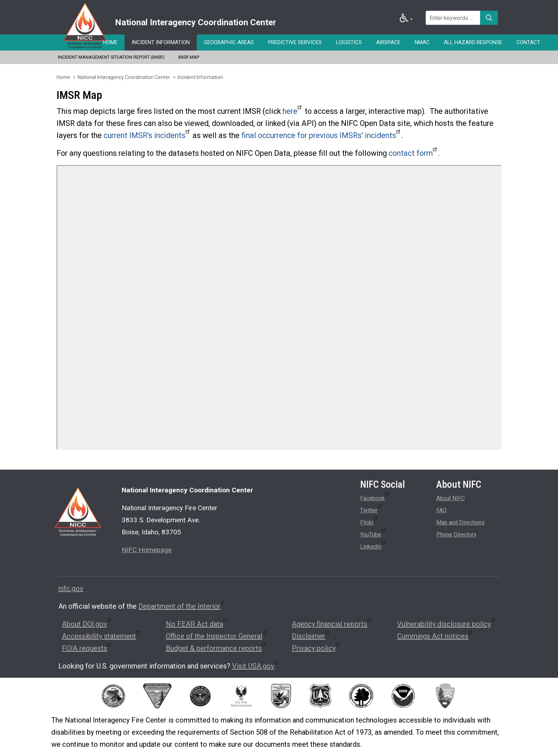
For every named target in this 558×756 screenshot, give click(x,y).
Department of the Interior (182, 606)
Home (110, 42)
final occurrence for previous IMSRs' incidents (321, 135)
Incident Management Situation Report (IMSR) (111, 57)
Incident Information (161, 42)
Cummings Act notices (435, 636)
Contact (528, 42)
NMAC (422, 42)
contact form (413, 153)
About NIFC (451, 498)
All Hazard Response (473, 42)
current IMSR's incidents (147, 135)
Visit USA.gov (256, 666)
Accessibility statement (102, 636)
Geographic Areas (229, 42)
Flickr (370, 521)
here (293, 111)
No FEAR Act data (197, 624)
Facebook (375, 497)
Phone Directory (456, 535)
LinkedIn (373, 545)
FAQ (441, 510)
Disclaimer (311, 636)
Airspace (388, 42)
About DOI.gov (87, 624)
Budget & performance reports (217, 648)
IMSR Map (189, 57)
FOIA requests (87, 648)
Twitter (372, 509)
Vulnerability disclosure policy (447, 624)
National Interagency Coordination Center (124, 77)
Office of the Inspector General (217, 636)
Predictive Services (295, 42)
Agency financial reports (332, 624)
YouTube (373, 533)
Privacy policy (316, 648)
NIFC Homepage (147, 550)
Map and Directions (460, 522)
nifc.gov (71, 588)
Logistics (349, 42)
